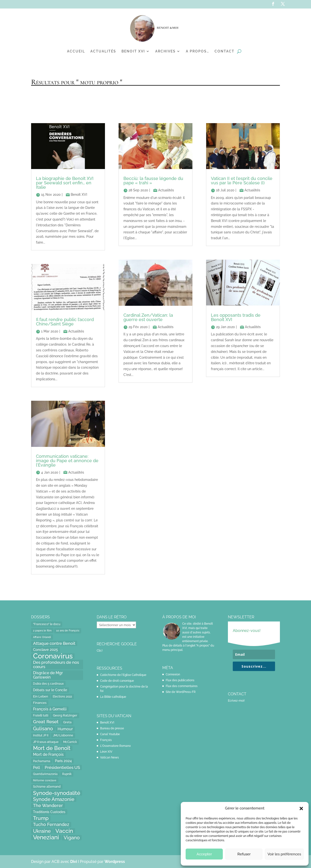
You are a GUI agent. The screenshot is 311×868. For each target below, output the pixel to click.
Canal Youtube (110, 734)
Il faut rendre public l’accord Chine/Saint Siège (65, 322)
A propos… (198, 51)
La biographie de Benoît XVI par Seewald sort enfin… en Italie (65, 183)
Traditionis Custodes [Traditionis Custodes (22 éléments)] (49, 812)
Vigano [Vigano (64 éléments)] (72, 838)
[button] (301, 808)
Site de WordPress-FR (181, 692)
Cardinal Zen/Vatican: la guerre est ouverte (148, 317)
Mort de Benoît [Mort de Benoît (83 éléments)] (52, 748)
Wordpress (115, 862)
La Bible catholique (113, 697)
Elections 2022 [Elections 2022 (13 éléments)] (62, 697)
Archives (165, 51)
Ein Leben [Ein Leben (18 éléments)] (41, 696)
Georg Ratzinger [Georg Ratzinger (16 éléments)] (65, 715)
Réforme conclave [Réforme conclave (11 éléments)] (45, 780)
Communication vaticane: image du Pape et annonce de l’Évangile (67, 461)
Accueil (76, 51)
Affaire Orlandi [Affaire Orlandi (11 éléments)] (42, 637)
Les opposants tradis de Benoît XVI (236, 317)
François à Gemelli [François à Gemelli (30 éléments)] (50, 709)
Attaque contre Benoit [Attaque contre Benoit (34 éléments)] (54, 643)
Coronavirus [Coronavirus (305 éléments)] (53, 656)
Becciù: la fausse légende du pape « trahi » (153, 181)
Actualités (103, 51)
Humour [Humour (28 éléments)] (65, 729)
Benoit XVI (133, 51)
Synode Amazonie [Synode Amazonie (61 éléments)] (54, 799)
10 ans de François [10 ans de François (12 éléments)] (68, 631)
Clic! (100, 651)
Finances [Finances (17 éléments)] (40, 703)
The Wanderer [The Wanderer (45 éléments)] (48, 805)
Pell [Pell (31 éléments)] (37, 768)
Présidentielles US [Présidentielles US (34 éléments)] (62, 767)
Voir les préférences (284, 854)
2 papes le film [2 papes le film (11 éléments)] (42, 630)
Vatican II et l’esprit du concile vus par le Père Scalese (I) (242, 181)
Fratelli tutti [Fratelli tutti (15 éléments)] (41, 715)
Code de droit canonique (117, 681)
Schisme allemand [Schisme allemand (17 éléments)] (47, 787)
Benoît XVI (79, 195)
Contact (225, 51)
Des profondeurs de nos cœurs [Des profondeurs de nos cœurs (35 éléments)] (56, 664)
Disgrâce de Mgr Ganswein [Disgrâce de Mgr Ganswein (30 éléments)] (48, 675)
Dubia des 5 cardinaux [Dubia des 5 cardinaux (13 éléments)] (48, 684)
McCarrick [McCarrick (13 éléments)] (70, 742)
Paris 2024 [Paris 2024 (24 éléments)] (63, 761)
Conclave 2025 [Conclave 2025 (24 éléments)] (45, 650)
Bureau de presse (112, 728)
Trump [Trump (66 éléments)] (41, 818)
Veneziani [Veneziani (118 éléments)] (46, 837)
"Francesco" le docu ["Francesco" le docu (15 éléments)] (47, 624)
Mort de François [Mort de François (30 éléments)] (48, 754)
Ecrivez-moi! (236, 701)
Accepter (204, 854)
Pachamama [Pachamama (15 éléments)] (42, 761)
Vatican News (109, 757)
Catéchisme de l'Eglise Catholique (123, 675)
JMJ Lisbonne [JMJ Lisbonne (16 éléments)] (63, 735)
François (106, 740)
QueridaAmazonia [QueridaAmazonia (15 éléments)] (45, 774)
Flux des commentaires (182, 686)
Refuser (244, 854)
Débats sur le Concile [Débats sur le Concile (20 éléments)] (50, 690)
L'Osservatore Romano (115, 746)
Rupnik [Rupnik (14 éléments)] (67, 774)
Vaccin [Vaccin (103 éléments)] (64, 831)
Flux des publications (180, 680)
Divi (74, 862)
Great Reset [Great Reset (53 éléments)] (46, 722)
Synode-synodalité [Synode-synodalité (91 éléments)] (57, 793)
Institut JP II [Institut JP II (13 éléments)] (41, 735)
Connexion (173, 674)
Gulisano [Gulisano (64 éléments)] (43, 729)
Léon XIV (106, 752)
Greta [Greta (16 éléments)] (67, 722)
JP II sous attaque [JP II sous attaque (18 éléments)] (46, 742)
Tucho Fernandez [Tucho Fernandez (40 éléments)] (51, 824)
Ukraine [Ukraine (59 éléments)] (42, 831)
